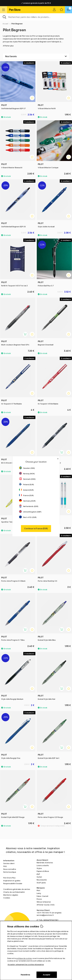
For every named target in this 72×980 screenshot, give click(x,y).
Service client (9, 863)
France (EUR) (26, 495)
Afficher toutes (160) (46, 905)
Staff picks (41, 883)
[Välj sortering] (36, 56)
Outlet (39, 877)
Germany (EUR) (27, 501)
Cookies (7, 898)
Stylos (39, 868)
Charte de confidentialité (14, 892)
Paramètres (25, 975)
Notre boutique (10, 872)
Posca (39, 899)
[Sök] (36, 17)
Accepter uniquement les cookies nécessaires (26, 965)
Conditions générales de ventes (17, 889)
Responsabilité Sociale (13, 883)
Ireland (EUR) (26, 490)
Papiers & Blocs (43, 871)
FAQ (5, 866)
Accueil (5, 24)
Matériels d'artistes (45, 863)
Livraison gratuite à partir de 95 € (36, 3)
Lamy (39, 893)
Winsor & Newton (44, 902)
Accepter (47, 975)
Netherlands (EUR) (29, 506)
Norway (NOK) (27, 474)
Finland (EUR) (26, 484)
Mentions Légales (11, 895)
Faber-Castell (42, 896)
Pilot (38, 890)
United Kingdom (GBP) (30, 512)
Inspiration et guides (12, 881)
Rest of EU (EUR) (28, 517)
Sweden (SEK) (27, 468)
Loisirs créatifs (43, 865)
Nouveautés (42, 880)
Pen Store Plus (9, 878)
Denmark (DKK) (27, 479)
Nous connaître (10, 869)
